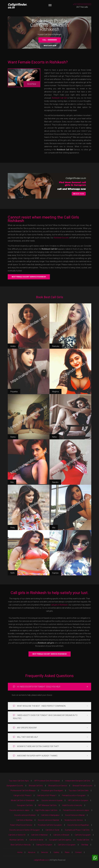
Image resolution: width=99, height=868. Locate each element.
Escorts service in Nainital (48, 820)
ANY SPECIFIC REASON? (25, 728)
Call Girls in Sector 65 (17, 835)
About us (32, 852)
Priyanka (14, 392)
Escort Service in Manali (75, 815)
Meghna (55, 392)
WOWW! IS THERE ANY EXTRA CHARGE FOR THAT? (36, 746)
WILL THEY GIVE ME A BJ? (25, 737)
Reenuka (56, 346)
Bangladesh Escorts (15, 786)
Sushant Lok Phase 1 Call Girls (77, 830)
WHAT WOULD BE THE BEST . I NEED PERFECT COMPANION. (39, 706)
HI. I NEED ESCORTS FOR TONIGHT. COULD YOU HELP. (37, 687)
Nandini (55, 482)
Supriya (55, 573)
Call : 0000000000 (50, 40)
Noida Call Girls (83, 840)
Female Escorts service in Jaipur (76, 810)
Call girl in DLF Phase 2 (22, 795)
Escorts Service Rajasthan (78, 825)
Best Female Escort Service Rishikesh (29, 277)
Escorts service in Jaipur (20, 810)
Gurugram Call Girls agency (60, 840)
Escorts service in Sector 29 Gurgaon (25, 830)
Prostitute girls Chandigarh (52, 791)
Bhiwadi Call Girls (36, 786)
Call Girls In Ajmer (36, 840)
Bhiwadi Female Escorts (82, 786)
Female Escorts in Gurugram (74, 795)
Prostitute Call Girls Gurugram (50, 825)
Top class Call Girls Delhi (79, 791)
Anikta (13, 346)
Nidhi (13, 573)
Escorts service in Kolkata (25, 815)
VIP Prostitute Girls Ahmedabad (47, 781)
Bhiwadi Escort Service (58, 786)
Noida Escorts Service (74, 820)
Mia (54, 528)
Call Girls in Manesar (39, 835)
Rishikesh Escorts (61, 238)
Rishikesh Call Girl (59, 98)
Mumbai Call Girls (17, 840)
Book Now (32, 84)
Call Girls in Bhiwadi (61, 835)
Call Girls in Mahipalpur (50, 815)
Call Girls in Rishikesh (53, 34)
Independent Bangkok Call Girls (78, 781)
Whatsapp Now (50, 46)
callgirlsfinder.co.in (41, 860)
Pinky (13, 528)
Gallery (56, 852)
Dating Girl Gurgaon (44, 845)
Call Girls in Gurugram (67, 845)
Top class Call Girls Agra (19, 781)
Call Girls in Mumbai (24, 820)
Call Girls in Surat (52, 830)
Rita (12, 482)
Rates (67, 852)
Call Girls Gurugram (83, 835)
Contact (78, 852)
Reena (13, 437)
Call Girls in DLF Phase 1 (47, 795)
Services (44, 852)
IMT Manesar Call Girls (48, 805)
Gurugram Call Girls (25, 805)
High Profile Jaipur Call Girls (46, 810)
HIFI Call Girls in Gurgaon (78, 800)
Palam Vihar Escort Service (21, 825)
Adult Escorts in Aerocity (72, 805)
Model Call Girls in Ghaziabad (23, 800)
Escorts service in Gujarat (52, 800)
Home (40, 34)
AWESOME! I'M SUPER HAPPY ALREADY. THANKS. (35, 756)
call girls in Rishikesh (59, 605)
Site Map (85, 845)
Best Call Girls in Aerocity (21, 845)
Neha (54, 437)
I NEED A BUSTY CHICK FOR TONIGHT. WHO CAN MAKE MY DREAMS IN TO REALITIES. (45, 717)
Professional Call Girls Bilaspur (23, 791)
